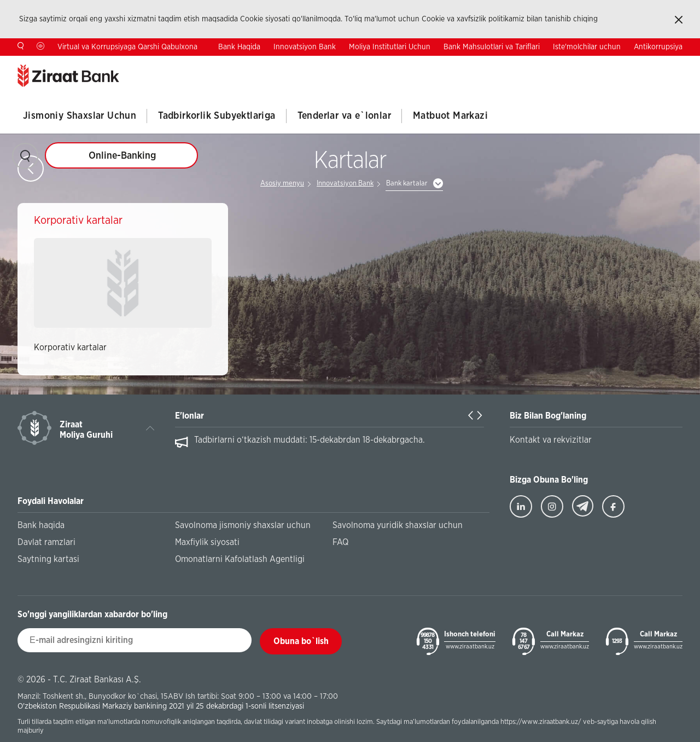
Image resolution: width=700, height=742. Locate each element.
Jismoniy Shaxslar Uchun (80, 116)
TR (609, 64)
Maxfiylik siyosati (207, 542)
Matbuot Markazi (450, 116)
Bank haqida (41, 525)
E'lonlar (189, 416)
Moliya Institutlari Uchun (390, 47)
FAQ (340, 542)
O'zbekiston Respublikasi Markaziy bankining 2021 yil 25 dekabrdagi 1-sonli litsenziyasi (161, 706)
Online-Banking (122, 156)
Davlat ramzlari (46, 542)
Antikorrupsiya (658, 47)
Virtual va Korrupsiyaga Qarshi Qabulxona (127, 47)
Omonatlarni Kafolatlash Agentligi (240, 559)
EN (643, 64)
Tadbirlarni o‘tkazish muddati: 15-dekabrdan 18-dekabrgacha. (310, 440)
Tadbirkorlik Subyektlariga (217, 116)
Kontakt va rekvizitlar (551, 440)
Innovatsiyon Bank (305, 47)
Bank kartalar (407, 184)
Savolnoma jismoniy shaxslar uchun (243, 525)
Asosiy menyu (282, 184)
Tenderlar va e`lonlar (344, 116)
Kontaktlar (562, 65)
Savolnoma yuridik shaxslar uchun (398, 525)
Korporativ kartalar (70, 347)
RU (678, 64)
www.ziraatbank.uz (470, 647)
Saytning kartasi (48, 559)
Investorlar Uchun (502, 65)
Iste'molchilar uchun (587, 47)
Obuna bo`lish (301, 641)
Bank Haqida (239, 47)
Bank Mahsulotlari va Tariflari (492, 47)
